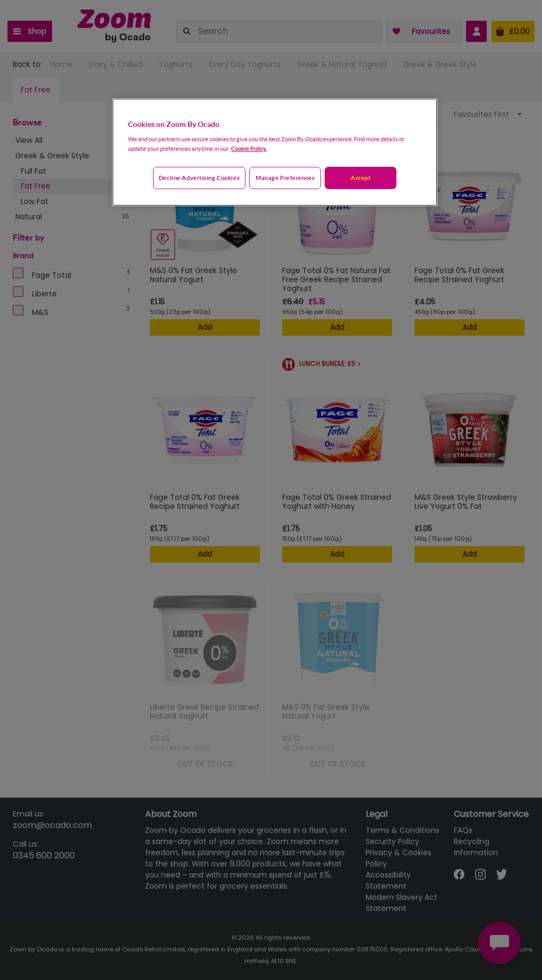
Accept (361, 178)
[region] (275, 152)
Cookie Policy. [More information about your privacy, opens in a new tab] (249, 148)
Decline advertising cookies (199, 178)
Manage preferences (285, 178)
